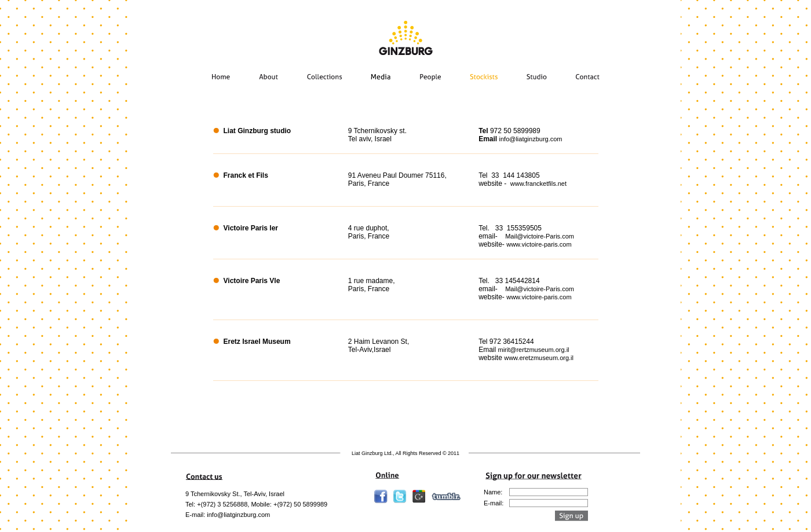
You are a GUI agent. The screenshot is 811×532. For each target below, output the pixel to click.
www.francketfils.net (538, 184)
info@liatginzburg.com (531, 139)
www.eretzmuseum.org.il (539, 358)
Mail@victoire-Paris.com (540, 236)
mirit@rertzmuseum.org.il (534, 350)
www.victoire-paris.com (539, 244)
